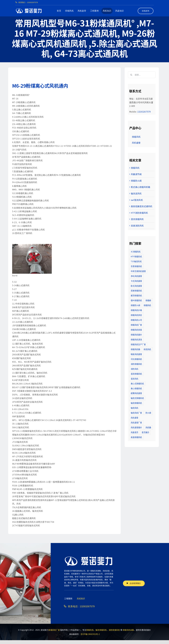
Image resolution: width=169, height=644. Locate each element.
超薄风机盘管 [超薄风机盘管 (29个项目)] (136, 393)
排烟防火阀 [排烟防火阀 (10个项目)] (135, 305)
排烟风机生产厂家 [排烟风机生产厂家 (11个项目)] (138, 344)
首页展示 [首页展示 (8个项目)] (145, 432)
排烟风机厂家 (54, 630)
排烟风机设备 (128, 630)
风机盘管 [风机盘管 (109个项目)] (134, 418)
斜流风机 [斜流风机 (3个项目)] (147, 349)
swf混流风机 (137, 200)
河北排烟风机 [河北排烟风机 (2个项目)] (136, 359)
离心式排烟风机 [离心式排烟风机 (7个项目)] (137, 383)
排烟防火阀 (136, 181)
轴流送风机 (136, 193)
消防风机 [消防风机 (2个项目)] (134, 369)
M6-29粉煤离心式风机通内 (40, 86)
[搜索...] (142, 75)
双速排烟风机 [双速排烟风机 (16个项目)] (136, 291)
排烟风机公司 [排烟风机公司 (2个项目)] (136, 320)
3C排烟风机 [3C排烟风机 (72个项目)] (136, 252)
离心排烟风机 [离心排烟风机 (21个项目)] (136, 388)
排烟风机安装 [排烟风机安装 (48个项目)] (136, 330)
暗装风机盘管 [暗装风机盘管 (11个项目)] (136, 354)
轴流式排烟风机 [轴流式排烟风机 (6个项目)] (137, 398)
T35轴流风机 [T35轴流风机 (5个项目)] (136, 261)
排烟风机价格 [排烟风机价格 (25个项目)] (136, 310)
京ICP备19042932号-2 (90, 634)
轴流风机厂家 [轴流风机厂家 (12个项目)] (136, 413)
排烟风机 (135, 168)
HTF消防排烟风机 (139, 213)
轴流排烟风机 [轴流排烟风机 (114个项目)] (136, 403)
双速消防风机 (137, 226)
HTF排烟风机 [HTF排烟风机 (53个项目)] (136, 256)
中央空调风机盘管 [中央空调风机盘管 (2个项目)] (138, 271)
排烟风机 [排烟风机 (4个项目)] (147, 305)
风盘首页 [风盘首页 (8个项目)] (134, 432)
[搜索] (131, 75)
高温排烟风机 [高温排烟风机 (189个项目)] (136, 437)
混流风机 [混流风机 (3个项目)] (134, 379)
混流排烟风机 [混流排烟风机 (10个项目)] (136, 374)
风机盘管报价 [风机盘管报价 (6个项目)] (136, 427)
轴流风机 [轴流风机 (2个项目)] (134, 408)
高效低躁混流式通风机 (142, 206)
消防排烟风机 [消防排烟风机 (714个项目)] (136, 364)
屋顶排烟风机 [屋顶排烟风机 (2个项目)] (136, 295)
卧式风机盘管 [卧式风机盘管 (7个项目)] (136, 286)
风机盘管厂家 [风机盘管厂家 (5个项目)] (136, 422)
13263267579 (144, 112)
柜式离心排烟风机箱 (140, 187)
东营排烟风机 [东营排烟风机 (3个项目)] (136, 266)
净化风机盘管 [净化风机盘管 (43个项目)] (136, 276)
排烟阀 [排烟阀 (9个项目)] (148, 300)
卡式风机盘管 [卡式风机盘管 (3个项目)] (136, 281)
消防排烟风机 (114, 630)
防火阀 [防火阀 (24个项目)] (148, 413)
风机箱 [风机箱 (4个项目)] (148, 427)
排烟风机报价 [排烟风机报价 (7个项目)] (136, 335)
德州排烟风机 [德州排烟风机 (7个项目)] (136, 300)
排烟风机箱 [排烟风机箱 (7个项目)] (135, 349)
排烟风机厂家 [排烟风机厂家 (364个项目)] (136, 325)
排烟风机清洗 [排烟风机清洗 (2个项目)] (136, 339)
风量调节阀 (136, 174)
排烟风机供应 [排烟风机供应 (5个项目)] (136, 315)
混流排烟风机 (137, 219)
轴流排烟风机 (101, 630)
